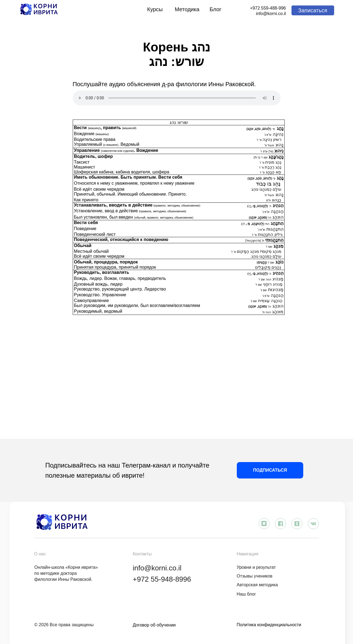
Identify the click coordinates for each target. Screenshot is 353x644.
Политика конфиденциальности (269, 625)
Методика (187, 9)
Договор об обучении (154, 625)
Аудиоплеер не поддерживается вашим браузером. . (177, 98)
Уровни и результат (256, 567)
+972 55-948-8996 (162, 579)
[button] (313, 10)
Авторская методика (257, 585)
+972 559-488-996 (268, 8)
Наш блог (246, 594)
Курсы (155, 9)
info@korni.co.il (271, 14)
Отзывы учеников (255, 576)
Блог (215, 9)
